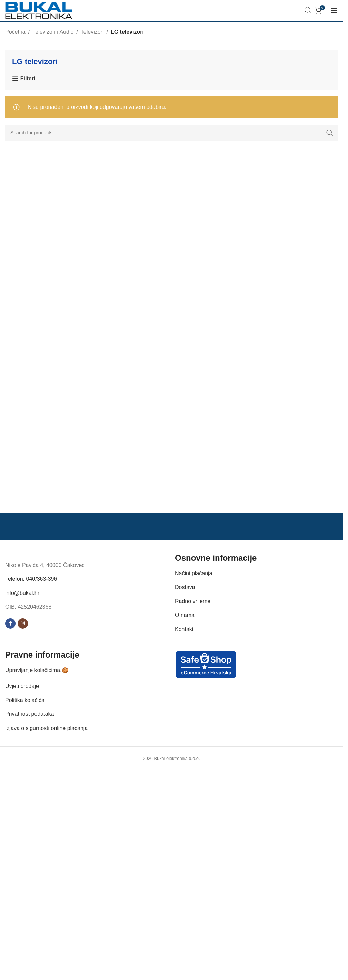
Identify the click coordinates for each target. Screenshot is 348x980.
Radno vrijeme (193, 601)
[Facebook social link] (10, 623)
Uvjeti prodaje (22, 686)
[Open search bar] (308, 10)
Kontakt (184, 629)
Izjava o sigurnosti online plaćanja (46, 728)
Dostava (185, 587)
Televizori (92, 32)
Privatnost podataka (29, 714)
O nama (185, 615)
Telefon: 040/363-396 (31, 579)
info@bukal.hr (22, 593)
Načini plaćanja (194, 573)
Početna (15, 32)
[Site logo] (39, 10)
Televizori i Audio (53, 32)
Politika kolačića (25, 700)
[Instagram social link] (23, 623)
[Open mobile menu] (334, 10)
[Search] (171, 133)
